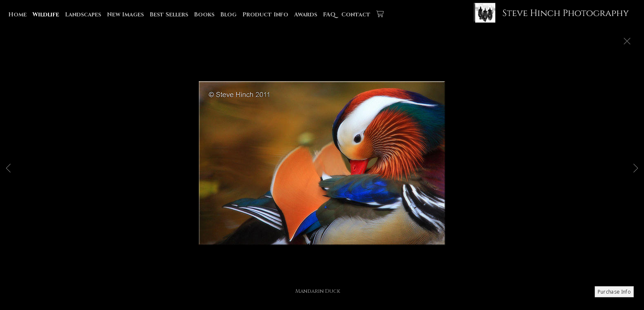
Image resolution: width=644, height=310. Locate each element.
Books (204, 15)
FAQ (329, 15)
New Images (125, 15)
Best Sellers (169, 15)
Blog (228, 15)
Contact (356, 15)
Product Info (265, 15)
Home (17, 15)
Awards (306, 15)
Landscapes (83, 15)
